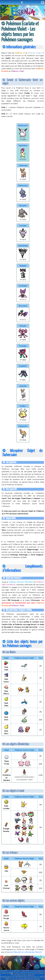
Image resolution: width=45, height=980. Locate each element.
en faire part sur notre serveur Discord (26, 952)
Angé (11, 973)
